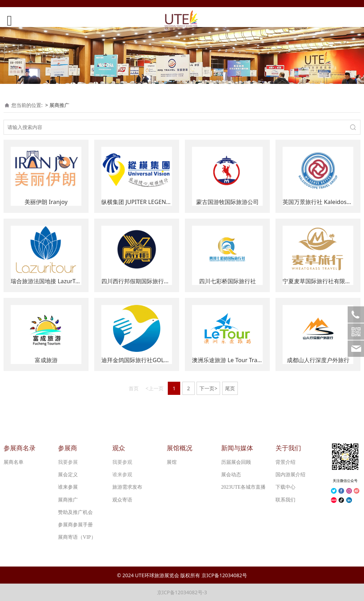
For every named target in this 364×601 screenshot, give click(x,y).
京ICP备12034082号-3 (182, 592)
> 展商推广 (57, 105)
